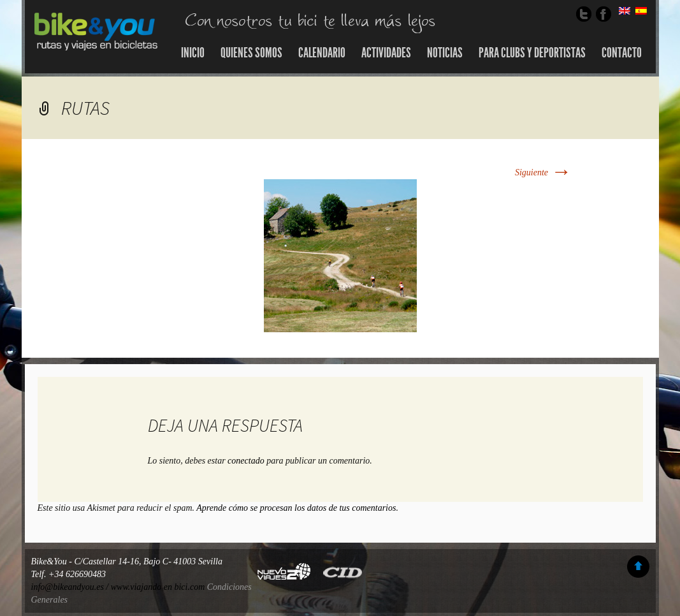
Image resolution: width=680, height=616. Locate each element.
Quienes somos (251, 53)
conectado (246, 461)
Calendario (322, 53)
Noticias (445, 53)
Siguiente (543, 172)
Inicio (193, 53)
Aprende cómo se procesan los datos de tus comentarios (296, 508)
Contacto (622, 53)
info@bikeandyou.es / (71, 587)
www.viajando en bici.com (158, 587)
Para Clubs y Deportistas (532, 53)
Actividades (386, 53)
